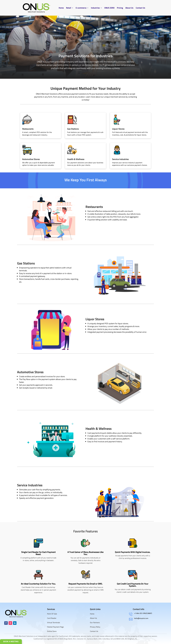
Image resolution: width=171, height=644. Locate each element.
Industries (95, 8)
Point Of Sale (52, 614)
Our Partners (95, 622)
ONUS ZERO (109, 8)
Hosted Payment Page (55, 627)
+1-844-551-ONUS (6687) (143, 613)
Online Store (52, 631)
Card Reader (52, 618)
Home (61, 8)
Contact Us (140, 8)
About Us (129, 8)
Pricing (120, 8)
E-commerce (81, 8)
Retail (69, 8)
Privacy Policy (95, 627)
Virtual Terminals (54, 622)
